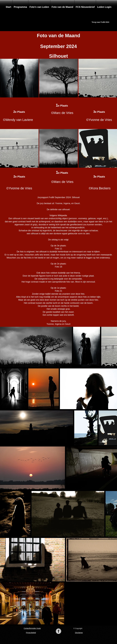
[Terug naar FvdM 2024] (100, 22)
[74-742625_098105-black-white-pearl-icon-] (58, 631)
